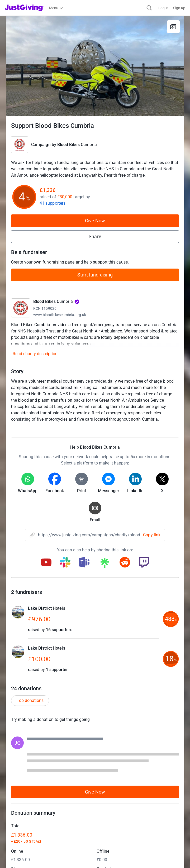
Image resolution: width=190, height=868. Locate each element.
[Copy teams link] (84, 563)
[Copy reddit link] (125, 563)
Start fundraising (95, 275)
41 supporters (53, 203)
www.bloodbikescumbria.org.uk (60, 315)
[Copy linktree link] (104, 564)
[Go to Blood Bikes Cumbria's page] (21, 308)
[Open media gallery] (95, 66)
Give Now (95, 221)
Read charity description (35, 354)
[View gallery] (173, 27)
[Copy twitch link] (144, 563)
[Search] (149, 8)
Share (95, 236)
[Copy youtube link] (46, 563)
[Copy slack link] (65, 563)
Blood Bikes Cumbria (77, 145)
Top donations (30, 700)
